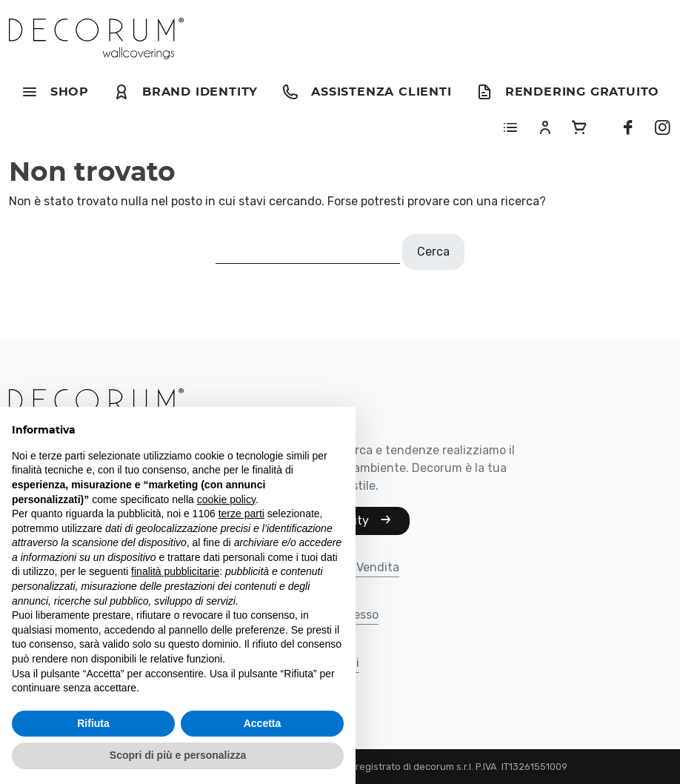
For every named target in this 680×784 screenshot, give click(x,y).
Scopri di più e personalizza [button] (178, 755)
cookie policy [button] (226, 499)
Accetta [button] (263, 723)
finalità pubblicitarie (175, 571)
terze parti (241, 514)
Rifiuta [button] (93, 723)
